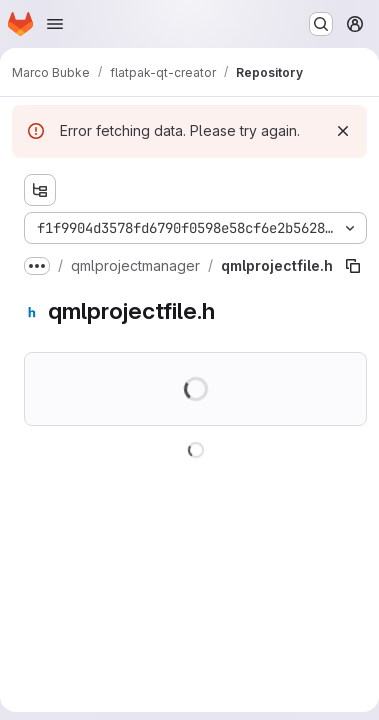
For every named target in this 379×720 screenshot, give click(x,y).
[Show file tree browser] (40, 190)
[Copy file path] (353, 266)
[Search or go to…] (321, 24)
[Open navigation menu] (55, 24)
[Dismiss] (343, 131)
